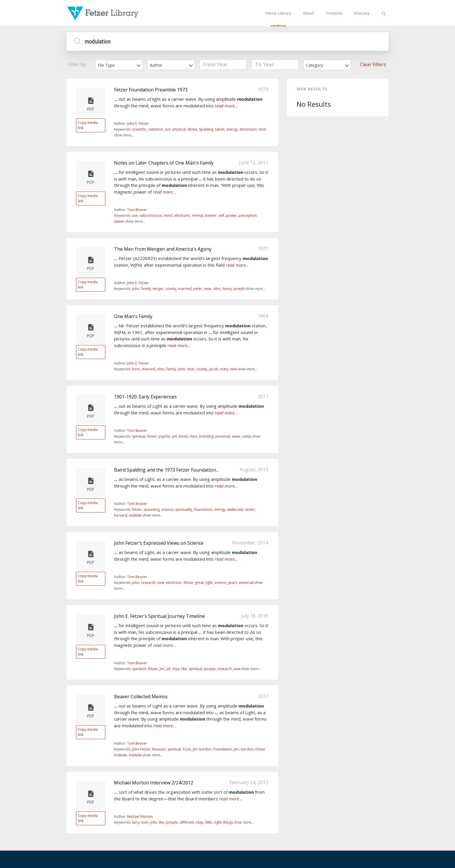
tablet (220, 129)
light (209, 583)
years (233, 583)
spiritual (139, 436)
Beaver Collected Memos (141, 696)
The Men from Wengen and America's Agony (163, 249)
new (233, 369)
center (250, 509)
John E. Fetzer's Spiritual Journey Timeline (159, 616)
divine (192, 129)
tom (145, 822)
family (146, 289)
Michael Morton (140, 816)
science (167, 509)
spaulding (151, 509)
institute (135, 515)
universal (246, 583)
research (148, 583)
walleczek (235, 509)
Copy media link (88, 125)
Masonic (159, 749)
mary (224, 369)
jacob (214, 369)
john (136, 289)
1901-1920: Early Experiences (145, 397)
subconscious (151, 215)
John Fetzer (141, 749)
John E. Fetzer (138, 123)
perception (248, 215)
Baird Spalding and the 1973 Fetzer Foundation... (166, 470)
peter (198, 289)
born (136, 369)
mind (168, 215)
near (208, 289)
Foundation (223, 749)
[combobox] (119, 65)
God (262, 129)
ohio (217, 289)
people (210, 669)
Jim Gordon (202, 749)
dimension (248, 129)
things (228, 822)
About (308, 13)
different (187, 822)
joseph (239, 289)
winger (158, 289)
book (183, 436)
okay (199, 822)
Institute (135, 755)
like (184, 669)
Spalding (206, 129)
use (135, 215)
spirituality (184, 509)
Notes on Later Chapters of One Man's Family (164, 163)
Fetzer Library (278, 13)
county (171, 289)
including (206, 436)
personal (223, 436)
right (218, 822)
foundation (203, 509)
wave (236, 436)
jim (175, 436)
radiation (156, 129)
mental (198, 215)
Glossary (362, 13)
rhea (193, 436)
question (139, 669)
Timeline (334, 13)
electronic (182, 215)
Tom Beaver (137, 210)
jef (168, 669)
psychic (165, 436)
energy (232, 129)
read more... (226, 106)
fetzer (152, 436)
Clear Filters (373, 64)
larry (136, 822)
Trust (187, 749)
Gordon (247, 749)
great (199, 583)
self (221, 215)
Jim (236, 749)
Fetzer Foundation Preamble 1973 (151, 90)
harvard (121, 515)
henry (227, 289)
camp (247, 436)
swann (119, 221)
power (231, 215)
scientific (139, 129)
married (185, 289)
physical (179, 129)
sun (168, 129)
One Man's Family (133, 316)
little (209, 822)
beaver (211, 215)
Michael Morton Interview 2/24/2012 (154, 783)
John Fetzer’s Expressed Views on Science (159, 543)
